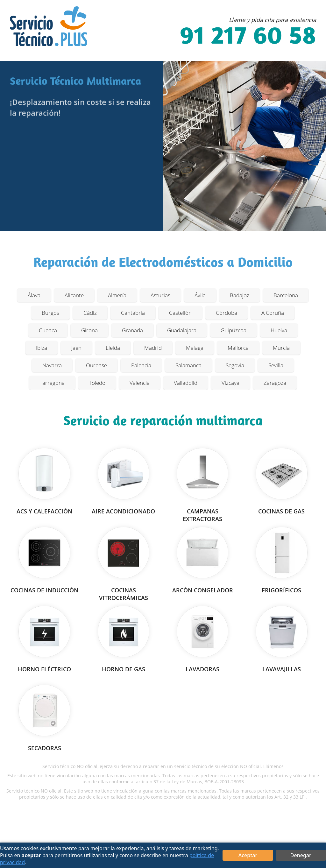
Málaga (195, 348)
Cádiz (90, 313)
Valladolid (186, 383)
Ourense (96, 365)
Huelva (279, 330)
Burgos (50, 313)
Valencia (140, 383)
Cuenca (48, 330)
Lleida (113, 348)
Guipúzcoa (234, 330)
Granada (132, 330)
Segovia (235, 365)
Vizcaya (230, 383)
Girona (89, 330)
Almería (117, 295)
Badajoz (240, 295)
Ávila (200, 295)
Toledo (97, 383)
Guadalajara (182, 330)
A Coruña (273, 313)
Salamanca (188, 365)
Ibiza (42, 348)
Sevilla (276, 365)
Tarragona (52, 383)
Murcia (281, 348)
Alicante (74, 295)
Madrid (153, 348)
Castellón (180, 313)
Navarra (52, 365)
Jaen (76, 348)
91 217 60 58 (248, 37)
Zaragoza (275, 383)
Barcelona (286, 295)
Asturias (160, 295)
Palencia (141, 365)
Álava (34, 295)
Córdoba (227, 313)
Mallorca (238, 348)
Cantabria (133, 313)
